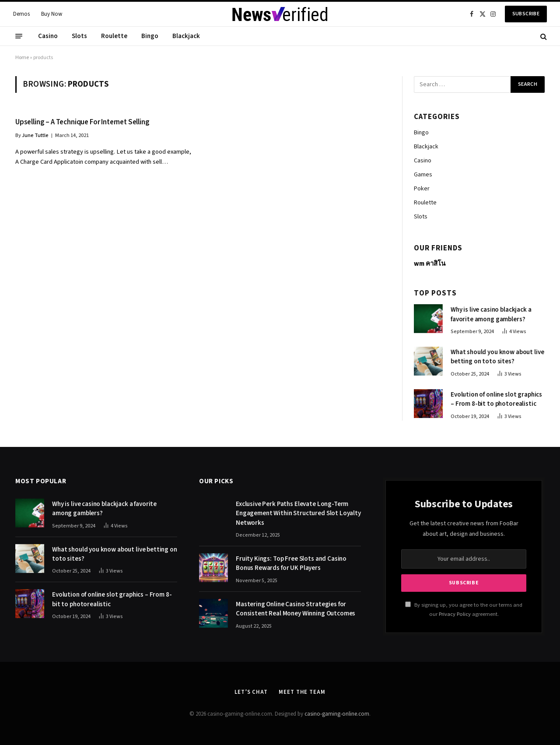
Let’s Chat (251, 692)
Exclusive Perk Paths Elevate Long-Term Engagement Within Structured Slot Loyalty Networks (298, 513)
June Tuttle (35, 135)
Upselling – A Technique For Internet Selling (82, 122)
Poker (422, 189)
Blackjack (186, 36)
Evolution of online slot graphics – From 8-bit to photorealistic (496, 399)
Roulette (114, 36)
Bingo (150, 36)
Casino (48, 36)
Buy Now (52, 14)
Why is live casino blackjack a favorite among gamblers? (491, 314)
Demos (21, 14)
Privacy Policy (455, 614)
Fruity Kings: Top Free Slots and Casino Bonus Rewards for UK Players (291, 563)
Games (423, 175)
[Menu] (19, 36)
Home (22, 58)
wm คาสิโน (430, 264)
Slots (79, 36)
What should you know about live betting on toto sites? (497, 357)
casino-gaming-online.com (337, 714)
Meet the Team (302, 692)
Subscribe (526, 14)
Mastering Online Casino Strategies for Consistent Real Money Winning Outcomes (296, 609)
